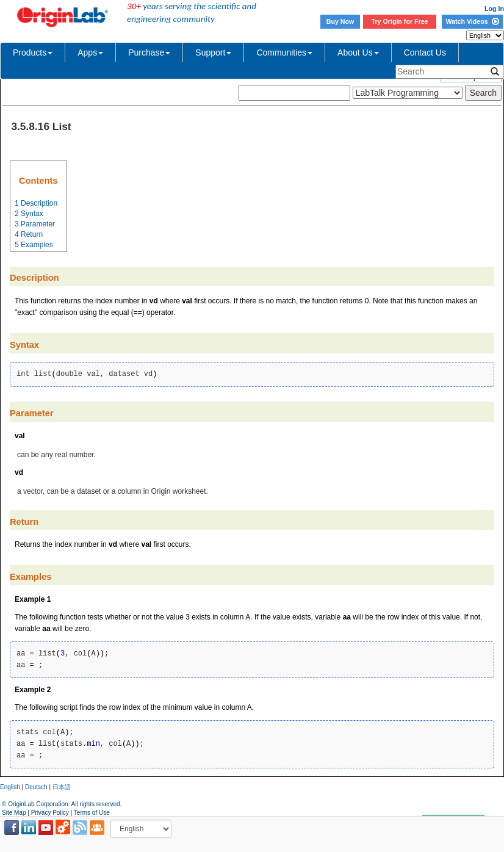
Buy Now (340, 21)
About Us (358, 52)
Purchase (149, 52)
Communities (284, 52)
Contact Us (425, 52)
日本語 (62, 787)
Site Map (14, 813)
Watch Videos (472, 21)
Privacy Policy (50, 813)
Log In (494, 9)
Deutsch (36, 787)
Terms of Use (92, 813)
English (10, 787)
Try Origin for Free (400, 21)
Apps (90, 52)
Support (213, 52)
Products (33, 52)
